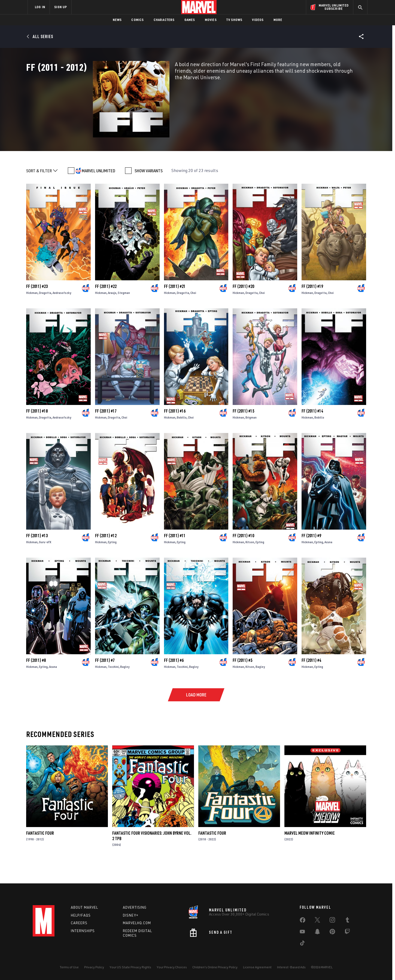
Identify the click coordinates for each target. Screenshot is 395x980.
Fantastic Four (40, 852)
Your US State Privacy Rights (130, 967)
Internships (83, 931)
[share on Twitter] (317, 921)
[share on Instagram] (332, 921)
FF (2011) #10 (243, 554)
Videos (258, 20)
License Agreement (257, 967)
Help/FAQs (81, 915)
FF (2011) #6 (174, 679)
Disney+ (131, 915)
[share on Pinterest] (332, 933)
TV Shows (234, 20)
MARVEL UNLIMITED (98, 189)
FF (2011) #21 (175, 305)
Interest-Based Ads (291, 967)
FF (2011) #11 (175, 554)
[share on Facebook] (303, 921)
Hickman (32, 311)
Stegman (124, 311)
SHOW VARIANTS (149, 189)
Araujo (112, 311)
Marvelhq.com (137, 923)
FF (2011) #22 (106, 305)
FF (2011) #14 (312, 430)
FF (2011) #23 (37, 305)
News (117, 20)
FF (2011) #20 (243, 305)
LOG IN (40, 7)
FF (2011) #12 (106, 554)
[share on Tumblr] (347, 921)
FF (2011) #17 (106, 430)
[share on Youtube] (302, 933)
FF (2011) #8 (36, 679)
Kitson (250, 561)
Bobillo (182, 436)
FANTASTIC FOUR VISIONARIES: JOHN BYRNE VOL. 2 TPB (152, 855)
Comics (137, 20)
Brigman (251, 436)
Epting (112, 561)
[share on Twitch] (347, 933)
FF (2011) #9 (311, 554)
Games (190, 20)
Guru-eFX (45, 561)
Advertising (135, 907)
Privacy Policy (94, 967)
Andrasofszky (62, 311)
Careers (79, 923)
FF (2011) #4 (311, 679)
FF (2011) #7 (105, 679)
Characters (164, 20)
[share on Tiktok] (302, 944)
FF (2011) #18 (37, 430)
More (278, 20)
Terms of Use (69, 967)
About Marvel (84, 907)
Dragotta (45, 311)
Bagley (125, 685)
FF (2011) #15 (243, 430)
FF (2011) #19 (312, 305)
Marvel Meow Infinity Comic (310, 852)
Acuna (328, 561)
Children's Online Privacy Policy (215, 967)
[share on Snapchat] (317, 933)
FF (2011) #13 (37, 554)
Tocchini (113, 685)
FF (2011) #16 (175, 430)
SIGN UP (60, 7)
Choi (193, 311)
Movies (211, 20)
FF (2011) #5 (242, 679)
